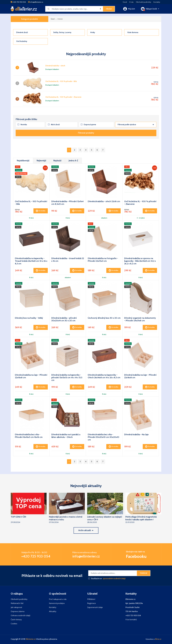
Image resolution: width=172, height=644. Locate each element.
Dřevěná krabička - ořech (55, 66)
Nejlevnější (41, 161)
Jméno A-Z (73, 161)
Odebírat (144, 573)
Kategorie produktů (30, 19)
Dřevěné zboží (22, 32)
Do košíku (41, 211)
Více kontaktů (131, 620)
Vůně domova (133, 32)
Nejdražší (57, 161)
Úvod (125, 2)
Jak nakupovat (16, 607)
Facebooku (136, 556)
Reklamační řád (17, 603)
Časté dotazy (16, 620)
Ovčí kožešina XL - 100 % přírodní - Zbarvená (63, 97)
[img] (100, 9)
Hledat (109, 9)
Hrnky (93, 32)
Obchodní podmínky (144, 2)
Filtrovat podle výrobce (136, 125)
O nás (131, 2)
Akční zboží (54, 125)
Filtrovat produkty (86, 133)
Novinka (22, 125)
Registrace (91, 603)
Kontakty (157, 2)
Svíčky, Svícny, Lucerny (62, 32)
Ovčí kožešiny (22, 41)
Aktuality (53, 611)
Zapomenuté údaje (95, 607)
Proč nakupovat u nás (58, 599)
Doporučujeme (88, 125)
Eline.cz (158, 639)
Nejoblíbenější (23, 161)
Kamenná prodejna (57, 603)
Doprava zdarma (18, 611)
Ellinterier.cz (31, 639)
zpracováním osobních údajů (114, 579)
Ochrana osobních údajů (20, 615)
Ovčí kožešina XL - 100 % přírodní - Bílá (61, 81)
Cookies (14, 624)
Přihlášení (91, 599)
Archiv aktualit (86, 530)
